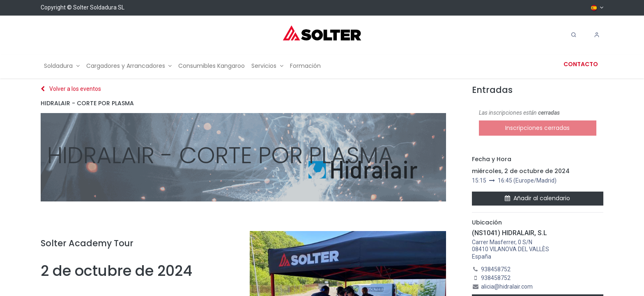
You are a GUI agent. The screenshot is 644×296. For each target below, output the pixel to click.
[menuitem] (62, 66)
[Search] (574, 35)
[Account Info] (597, 35)
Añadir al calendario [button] (537, 198)
